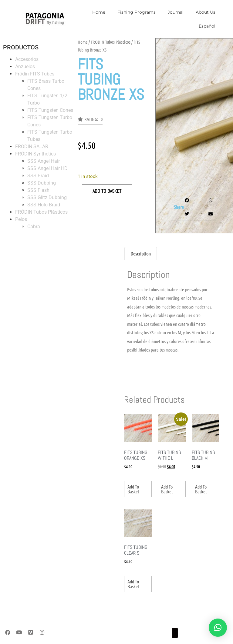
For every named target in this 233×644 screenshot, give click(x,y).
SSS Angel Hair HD (47, 168)
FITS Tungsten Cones (50, 110)
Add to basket (107, 191)
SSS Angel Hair (44, 161)
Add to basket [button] (133, 489)
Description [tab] (141, 254)
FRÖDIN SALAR (32, 147)
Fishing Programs (137, 12)
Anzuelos (25, 67)
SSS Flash (38, 190)
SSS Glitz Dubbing (47, 197)
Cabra (34, 227)
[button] (90, 121)
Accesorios (27, 59)
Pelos (21, 219)
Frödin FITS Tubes (35, 74)
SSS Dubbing (42, 183)
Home (99, 12)
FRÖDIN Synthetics (35, 154)
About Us (206, 12)
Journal (176, 12)
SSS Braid (38, 176)
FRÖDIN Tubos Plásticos (41, 212)
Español (207, 26)
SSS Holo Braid (44, 205)
